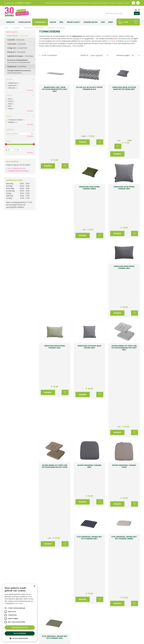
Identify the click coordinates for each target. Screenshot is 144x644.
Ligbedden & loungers (104, 375)
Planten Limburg (44, 633)
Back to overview (12, 32)
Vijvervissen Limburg (51, 636)
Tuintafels (16, 40)
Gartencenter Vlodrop (106, 633)
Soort (9, 79)
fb (133, 3)
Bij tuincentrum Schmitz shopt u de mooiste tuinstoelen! (75, 410)
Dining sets (46, 479)
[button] (20, 638)
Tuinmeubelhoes (48, 403)
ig (138, 3)
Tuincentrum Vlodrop (90, 633)
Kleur (9, 95)
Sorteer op (84, 55)
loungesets (125, 294)
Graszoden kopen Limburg (68, 636)
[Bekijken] (128, 22)
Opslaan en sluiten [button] (20, 627)
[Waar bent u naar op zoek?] (122, 13)
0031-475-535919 (55, 573)
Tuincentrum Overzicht (132, 642)
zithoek (96, 348)
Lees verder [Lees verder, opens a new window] (19, 603)
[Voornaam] (82, 583)
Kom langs (111, 41)
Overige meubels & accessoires (19, 72)
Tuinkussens (17, 66)
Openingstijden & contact (54, 524)
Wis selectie (30, 90)
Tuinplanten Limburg (76, 633)
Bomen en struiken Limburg (59, 633)
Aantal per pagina (123, 55)
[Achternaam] (97, 583)
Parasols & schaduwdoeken (19, 61)
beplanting (98, 370)
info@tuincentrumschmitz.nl (18, 171)
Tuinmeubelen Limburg (85, 636)
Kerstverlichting (132, 633)
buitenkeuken (104, 348)
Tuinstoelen (46, 329)
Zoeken (10, 130)
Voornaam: (80, 579)
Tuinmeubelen (17, 36)
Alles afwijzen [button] (20, 633)
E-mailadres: (81, 588)
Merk (9, 116)
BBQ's (54, 511)
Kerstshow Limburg (120, 633)
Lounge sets (17, 48)
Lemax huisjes (39, 636)
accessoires (124, 348)
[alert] (20, 613)
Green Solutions (118, 642)
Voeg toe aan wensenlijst (65, 100)
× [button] (34, 586)
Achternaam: (95, 579)
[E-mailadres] (89, 592)
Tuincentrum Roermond (101, 636)
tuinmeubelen (46, 511)
